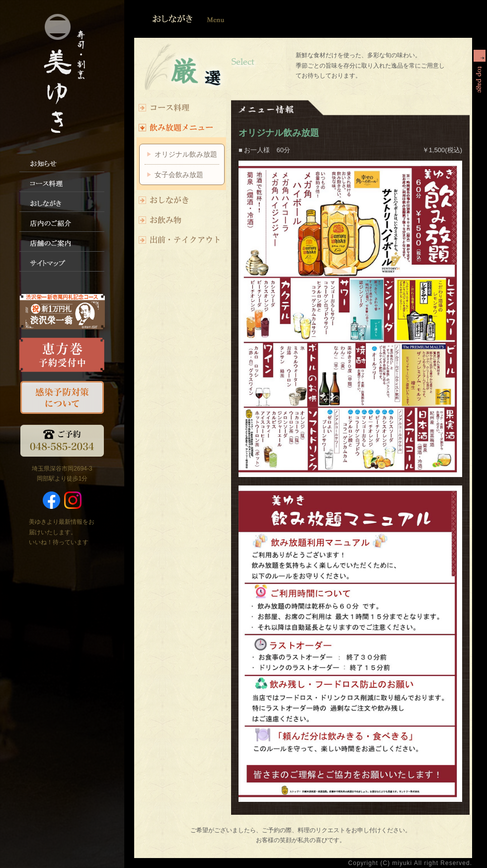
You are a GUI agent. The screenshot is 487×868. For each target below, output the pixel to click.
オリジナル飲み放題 (186, 154)
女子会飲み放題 (179, 175)
